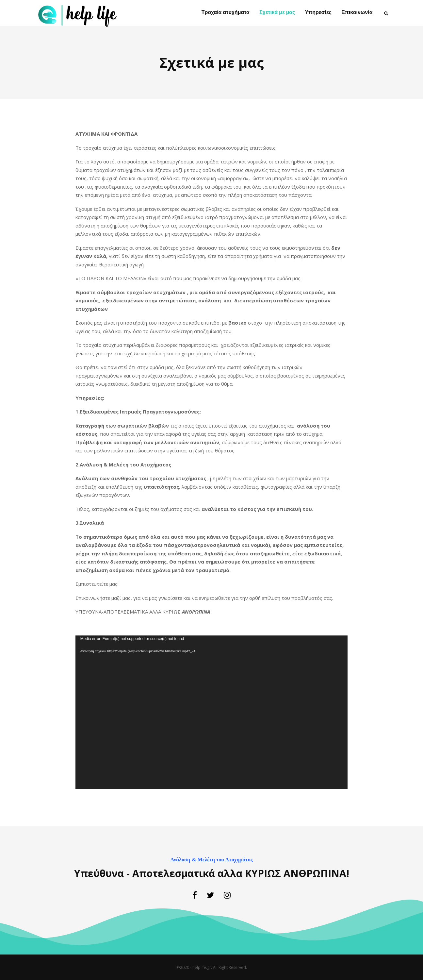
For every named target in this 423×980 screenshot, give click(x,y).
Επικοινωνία (357, 13)
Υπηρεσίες (318, 13)
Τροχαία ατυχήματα (226, 13)
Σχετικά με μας (277, 13)
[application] (211, 712)
